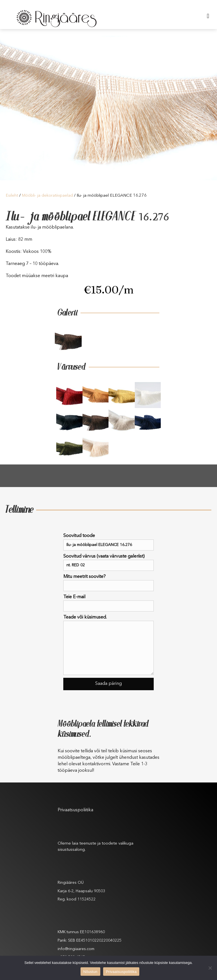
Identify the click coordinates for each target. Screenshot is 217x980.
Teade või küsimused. (108, 645)
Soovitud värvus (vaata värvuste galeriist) (108, 563)
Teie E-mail (108, 603)
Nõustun (90, 972)
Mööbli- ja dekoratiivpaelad (47, 196)
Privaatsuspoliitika (75, 810)
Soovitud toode (108, 542)
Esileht (12, 196)
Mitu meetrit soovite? (108, 583)
